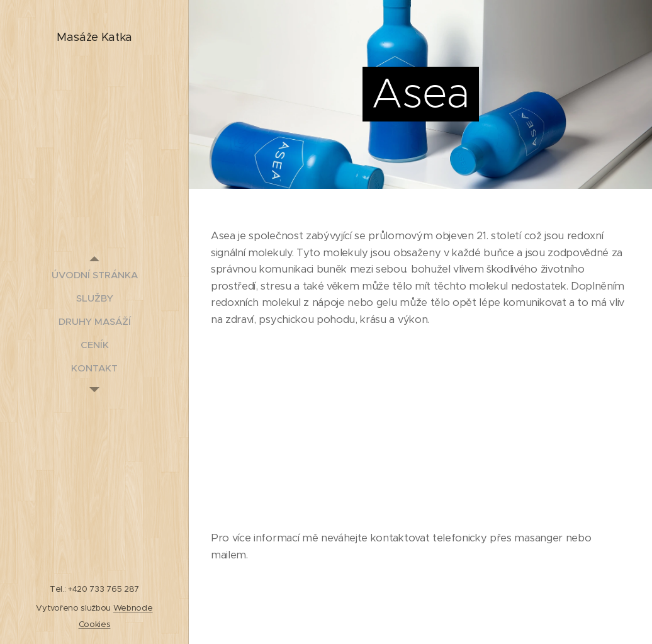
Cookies (95, 624)
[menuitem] (94, 275)
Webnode (133, 608)
